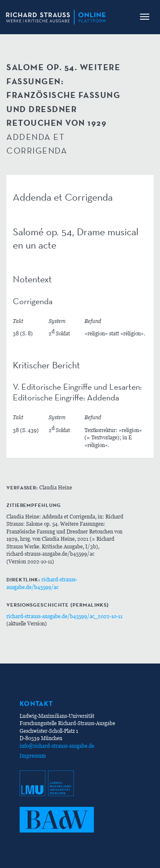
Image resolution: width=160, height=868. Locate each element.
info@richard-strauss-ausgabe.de (57, 746)
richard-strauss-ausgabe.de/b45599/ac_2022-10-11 (64, 616)
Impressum (33, 756)
